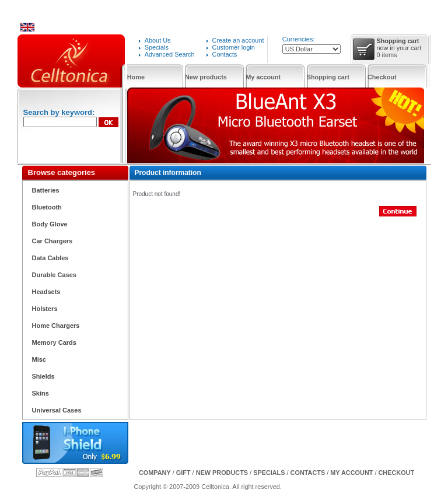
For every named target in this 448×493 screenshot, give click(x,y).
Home (136, 77)
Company (155, 473)
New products (206, 77)
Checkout (382, 77)
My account (263, 77)
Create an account (238, 40)
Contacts (225, 54)
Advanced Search (170, 54)
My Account (351, 473)
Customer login (234, 47)
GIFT (183, 473)
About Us (158, 40)
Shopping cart (328, 77)
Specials (157, 47)
